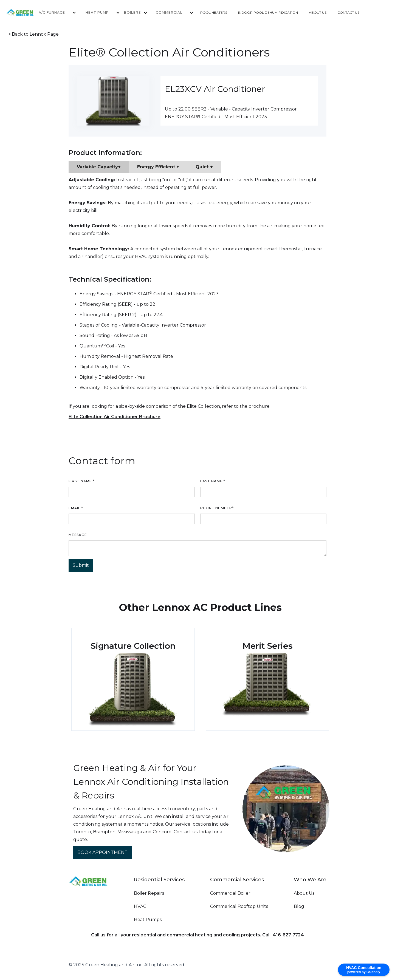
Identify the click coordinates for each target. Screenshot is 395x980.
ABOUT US (318, 12)
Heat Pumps (148, 920)
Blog (299, 906)
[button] (54, 13)
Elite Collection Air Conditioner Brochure (115, 417)
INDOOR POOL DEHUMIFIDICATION (268, 12)
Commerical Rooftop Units (239, 906)
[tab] (99, 167)
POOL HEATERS (214, 12)
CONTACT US (348, 12)
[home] (28, 12)
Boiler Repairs (149, 893)
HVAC (140, 906)
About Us (304, 893)
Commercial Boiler (230, 893)
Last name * (213, 481)
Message (78, 535)
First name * (82, 481)
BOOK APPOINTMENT (102, 852)
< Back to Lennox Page (33, 34)
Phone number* (217, 508)
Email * (76, 508)
